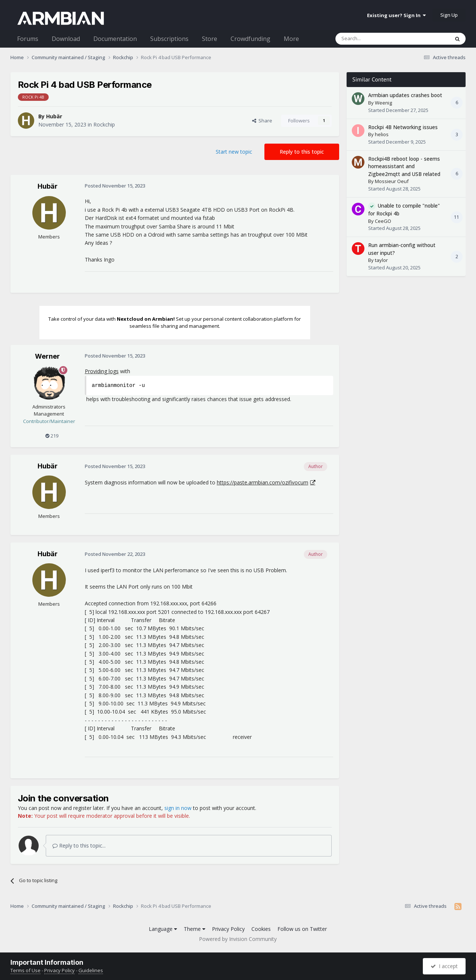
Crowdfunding (250, 39)
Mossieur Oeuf (392, 181)
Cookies (261, 929)
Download (66, 39)
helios (382, 134)
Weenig (383, 103)
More (291, 39)
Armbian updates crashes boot (405, 95)
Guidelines (91, 970)
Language (163, 929)
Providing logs (102, 371)
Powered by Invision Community (238, 939)
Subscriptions (169, 39)
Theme (194, 929)
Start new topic (234, 152)
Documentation (115, 39)
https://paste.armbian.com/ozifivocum (263, 482)
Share (262, 121)
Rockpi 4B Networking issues (403, 127)
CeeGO (383, 221)
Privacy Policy (228, 929)
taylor (381, 260)
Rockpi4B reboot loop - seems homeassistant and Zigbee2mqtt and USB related (404, 166)
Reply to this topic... (79, 846)
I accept (444, 966)
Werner (47, 356)
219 (52, 436)
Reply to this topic (302, 152)
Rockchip (104, 124)
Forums (28, 39)
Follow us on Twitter (302, 929)
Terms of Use (25, 970)
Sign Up (449, 15)
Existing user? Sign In (396, 15)
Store (210, 39)
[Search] (374, 39)
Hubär (54, 116)
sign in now (178, 808)
